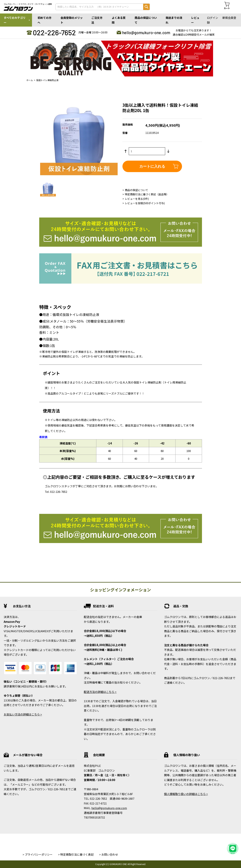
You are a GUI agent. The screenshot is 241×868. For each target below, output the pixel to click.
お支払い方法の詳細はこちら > (23, 714)
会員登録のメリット (72, 20)
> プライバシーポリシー (38, 854)
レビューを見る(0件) (137, 199)
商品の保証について (146, 20)
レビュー (195, 20)
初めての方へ (44, 20)
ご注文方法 (97, 20)
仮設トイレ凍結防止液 (47, 80)
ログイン (213, 18)
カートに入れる (152, 166)
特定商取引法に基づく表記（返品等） (147, 194)
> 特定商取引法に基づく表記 (76, 854)
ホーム (30, 80)
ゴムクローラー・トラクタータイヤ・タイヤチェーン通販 (28, 4)
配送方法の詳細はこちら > (100, 692)
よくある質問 (119, 20)
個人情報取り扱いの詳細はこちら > (186, 794)
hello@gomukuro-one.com (146, 32)
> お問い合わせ (109, 854)
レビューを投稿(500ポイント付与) (145, 203)
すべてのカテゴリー (15, 20)
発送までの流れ (174, 20)
